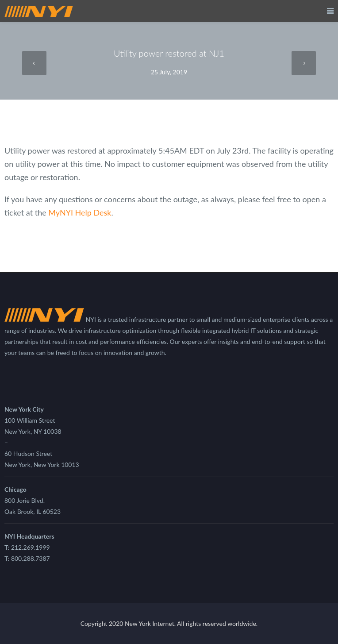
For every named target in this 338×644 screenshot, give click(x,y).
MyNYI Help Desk (80, 212)
